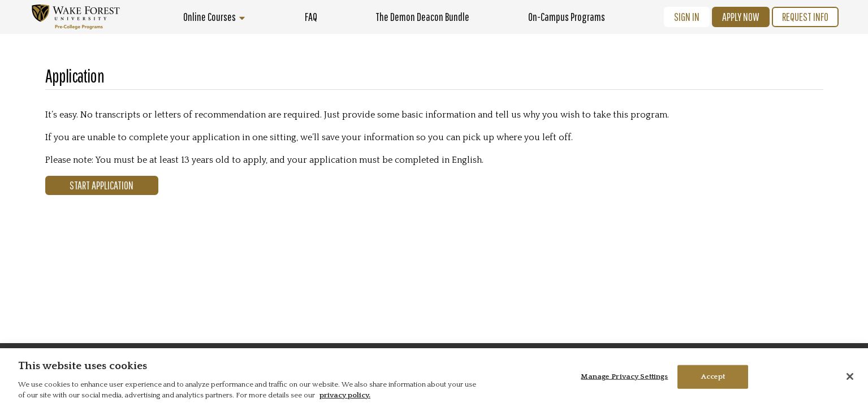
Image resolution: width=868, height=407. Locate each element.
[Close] (850, 376)
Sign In (687, 17)
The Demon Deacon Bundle (422, 17)
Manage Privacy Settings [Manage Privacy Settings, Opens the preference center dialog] (624, 376)
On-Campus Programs (567, 17)
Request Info (805, 17)
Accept (713, 376)
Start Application (102, 185)
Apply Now (741, 17)
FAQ (311, 17)
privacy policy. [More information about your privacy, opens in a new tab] (345, 395)
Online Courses (215, 17)
